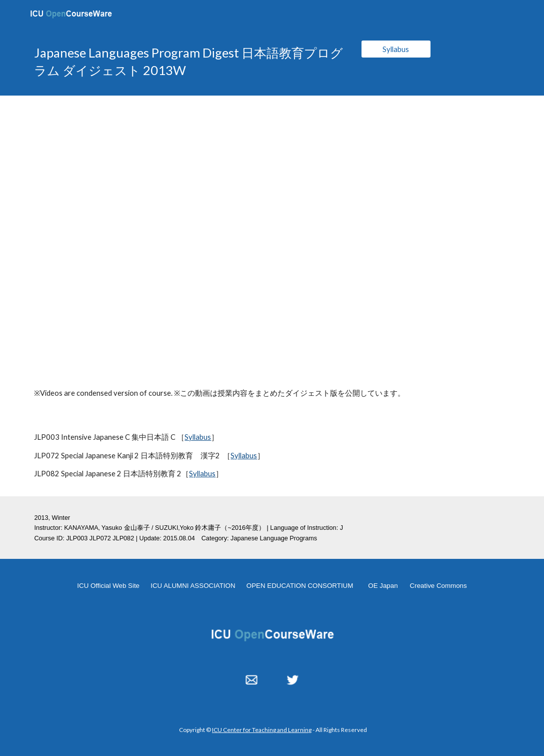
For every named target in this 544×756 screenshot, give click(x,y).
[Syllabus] (396, 49)
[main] (189, 62)
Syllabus (198, 437)
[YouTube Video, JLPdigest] (272, 233)
